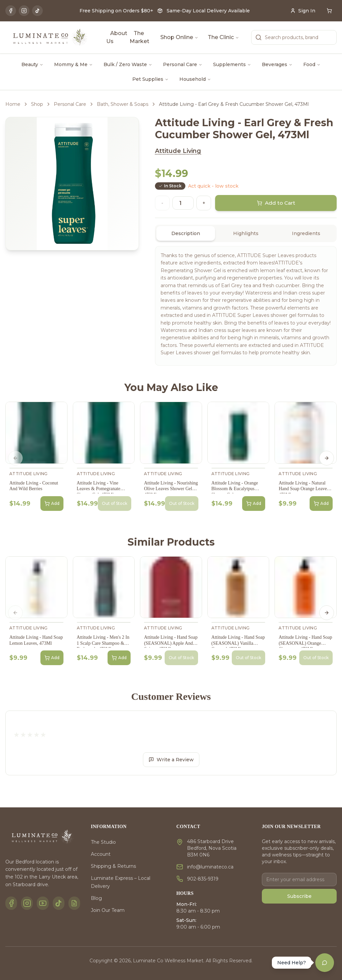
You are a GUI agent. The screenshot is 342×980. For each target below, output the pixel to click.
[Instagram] (24, 11)
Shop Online (179, 37)
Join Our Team (108, 910)
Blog (96, 898)
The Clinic (223, 37)
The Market (139, 37)
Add (52, 504)
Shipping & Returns (113, 866)
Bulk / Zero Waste (128, 64)
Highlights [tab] (246, 233)
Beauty (32, 64)
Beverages (277, 64)
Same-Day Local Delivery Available (208, 11)
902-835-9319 (203, 879)
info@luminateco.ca (210, 867)
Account (101, 854)
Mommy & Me (73, 64)
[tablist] (246, 233)
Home (13, 104)
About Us (117, 37)
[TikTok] (37, 11)
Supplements (232, 64)
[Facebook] (11, 11)
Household (195, 79)
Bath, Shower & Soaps (123, 104)
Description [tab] (186, 233)
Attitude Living (178, 151)
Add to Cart (276, 203)
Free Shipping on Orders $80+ (116, 11)
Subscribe (299, 896)
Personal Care (183, 64)
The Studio (103, 842)
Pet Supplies (150, 79)
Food (312, 64)
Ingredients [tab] (306, 233)
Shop (37, 104)
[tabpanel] (246, 306)
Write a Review (171, 760)
